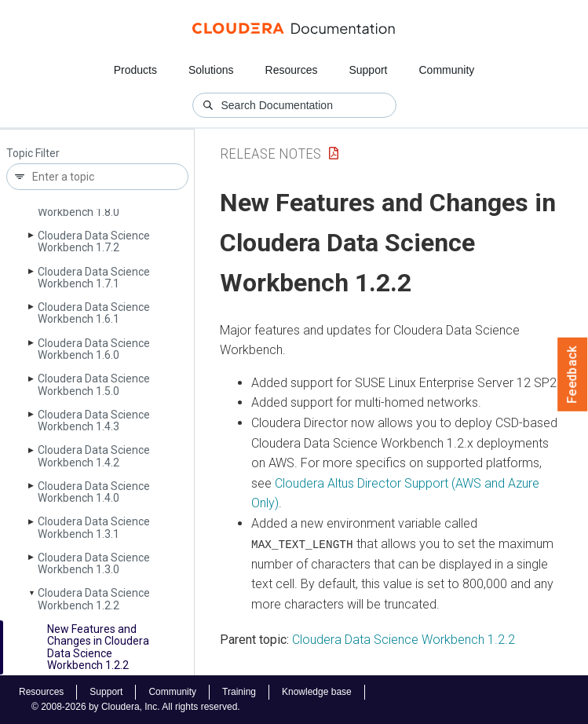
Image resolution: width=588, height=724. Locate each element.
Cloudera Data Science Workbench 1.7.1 (94, 278)
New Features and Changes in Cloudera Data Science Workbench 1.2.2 (98, 647)
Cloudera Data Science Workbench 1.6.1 (94, 313)
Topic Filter (33, 154)
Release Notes (270, 154)
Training (239, 692)
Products (135, 70)
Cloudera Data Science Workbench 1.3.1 (94, 527)
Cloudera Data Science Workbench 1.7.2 (94, 241)
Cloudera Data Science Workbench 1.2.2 (94, 599)
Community (447, 70)
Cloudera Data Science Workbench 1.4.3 (94, 421)
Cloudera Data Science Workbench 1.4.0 (94, 492)
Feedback (573, 375)
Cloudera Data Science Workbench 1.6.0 (94, 349)
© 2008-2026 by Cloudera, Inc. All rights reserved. (136, 707)
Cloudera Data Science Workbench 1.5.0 (94, 384)
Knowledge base (317, 692)
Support (368, 70)
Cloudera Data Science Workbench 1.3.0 (94, 563)
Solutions (211, 70)
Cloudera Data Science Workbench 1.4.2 (94, 456)
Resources (292, 70)
